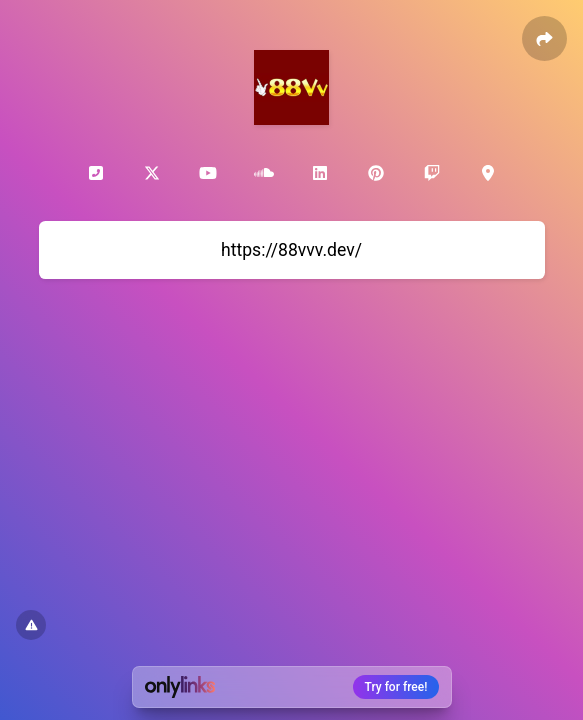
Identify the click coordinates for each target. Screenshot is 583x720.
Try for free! (396, 687)
